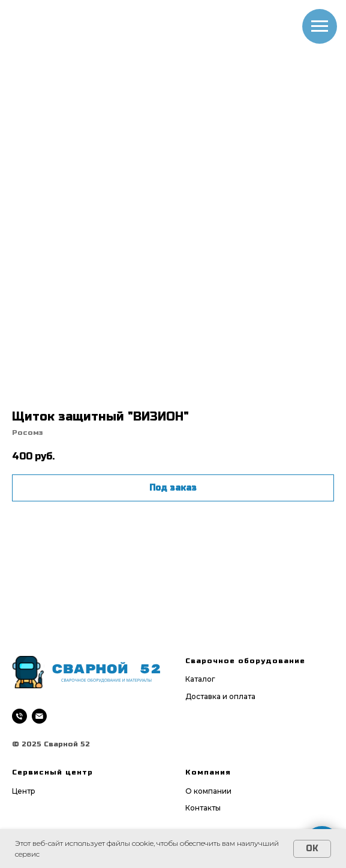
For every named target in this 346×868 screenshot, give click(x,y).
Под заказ (173, 488)
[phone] (19, 716)
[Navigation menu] (320, 26)
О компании (208, 791)
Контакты (203, 808)
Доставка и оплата (220, 696)
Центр (24, 791)
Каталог (200, 679)
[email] (39, 716)
